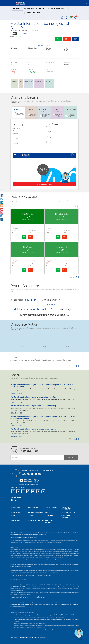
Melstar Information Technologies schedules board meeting (33, 406)
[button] (26, 34)
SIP (75, 39)
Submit (71, 458)
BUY (24, 237)
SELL (31, 237)
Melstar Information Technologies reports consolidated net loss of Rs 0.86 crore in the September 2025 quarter (43, 417)
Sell (67, 39)
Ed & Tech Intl (62, 247)
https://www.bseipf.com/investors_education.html (20, 608)
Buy (59, 39)
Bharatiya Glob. (62, 214)
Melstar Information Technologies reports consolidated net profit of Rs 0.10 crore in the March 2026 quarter (43, 385)
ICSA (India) (27, 247)
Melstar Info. (28, 214)
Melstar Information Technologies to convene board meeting (33, 397)
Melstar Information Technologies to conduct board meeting (33, 429)
